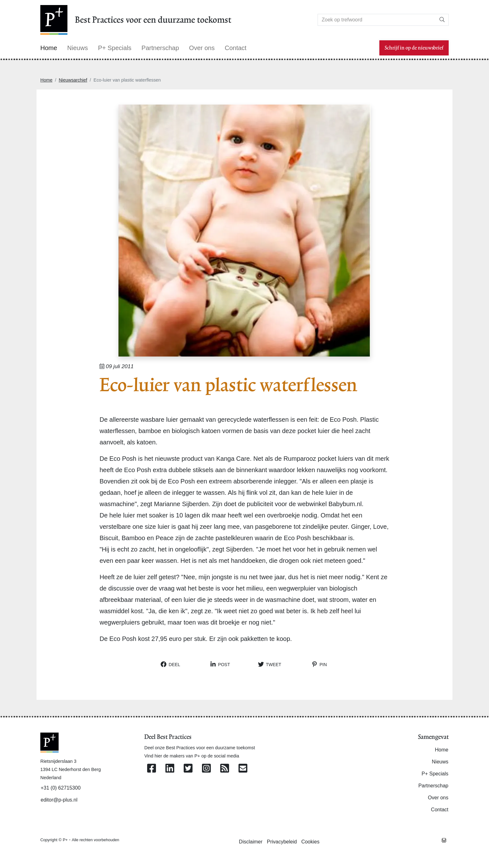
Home (46, 80)
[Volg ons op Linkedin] (170, 769)
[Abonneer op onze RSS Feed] (225, 769)
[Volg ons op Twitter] (188, 769)
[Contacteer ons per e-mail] (243, 769)
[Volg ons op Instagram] (206, 769)
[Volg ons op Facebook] (152, 769)
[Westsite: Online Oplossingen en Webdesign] (444, 840)
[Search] (377, 20)
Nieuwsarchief (73, 80)
